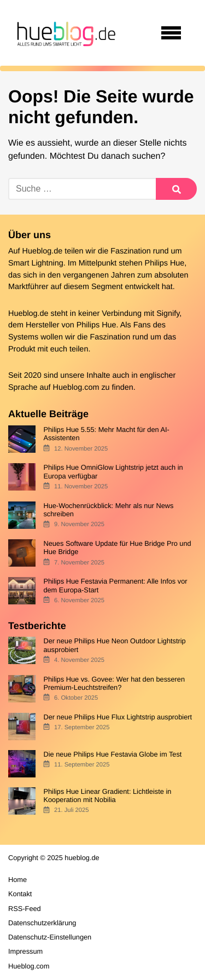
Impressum (25, 951)
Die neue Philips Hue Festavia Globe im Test (112, 754)
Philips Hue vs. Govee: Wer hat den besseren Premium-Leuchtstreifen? (114, 683)
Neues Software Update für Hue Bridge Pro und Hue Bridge (117, 547)
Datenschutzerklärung (42, 923)
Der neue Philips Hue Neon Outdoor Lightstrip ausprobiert (114, 645)
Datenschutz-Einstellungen (50, 937)
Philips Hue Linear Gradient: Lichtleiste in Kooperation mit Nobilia (107, 795)
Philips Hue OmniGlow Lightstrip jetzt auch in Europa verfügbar (113, 471)
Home (17, 880)
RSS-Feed (25, 909)
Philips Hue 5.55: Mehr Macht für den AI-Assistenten (106, 434)
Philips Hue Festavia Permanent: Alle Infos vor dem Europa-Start (115, 585)
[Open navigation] (171, 33)
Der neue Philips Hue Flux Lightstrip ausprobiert (118, 717)
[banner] (65, 33)
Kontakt (20, 894)
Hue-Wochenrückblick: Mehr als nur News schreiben (108, 510)
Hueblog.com (76, 388)
